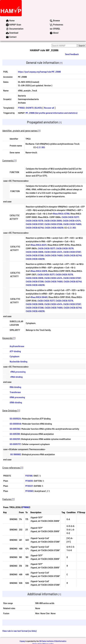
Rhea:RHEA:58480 (39, 297)
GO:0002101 (15, 439)
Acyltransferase (17, 346)
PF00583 (29, 491)
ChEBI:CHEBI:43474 (72, 221)
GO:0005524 (15, 419)
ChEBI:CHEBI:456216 (54, 228)
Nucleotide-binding (18, 361)
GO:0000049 (15, 424)
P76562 (21, 108)
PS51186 (29, 476)
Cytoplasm (15, 356)
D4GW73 (30, 108)
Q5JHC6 (38, 108)
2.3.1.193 (41, 147)
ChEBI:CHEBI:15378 (35, 221)
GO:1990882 (16, 454)
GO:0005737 (15, 444)
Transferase (15, 392)
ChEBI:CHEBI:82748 (35, 228)
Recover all (49, 108)
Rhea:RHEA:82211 (39, 245)
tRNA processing (17, 397)
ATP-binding (15, 351)
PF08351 (29, 481)
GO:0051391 (15, 434)
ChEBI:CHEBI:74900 (72, 224)
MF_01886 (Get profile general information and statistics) (51, 113)
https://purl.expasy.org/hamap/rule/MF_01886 (39, 72)
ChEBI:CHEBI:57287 (35, 224)
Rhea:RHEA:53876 (39, 271)
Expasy (22, 641)
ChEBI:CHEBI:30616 (53, 221)
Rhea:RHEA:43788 (61, 214)
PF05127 (29, 486)
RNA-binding (15, 387)
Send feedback (72, 54)
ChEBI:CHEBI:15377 (70, 217)
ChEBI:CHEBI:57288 (53, 224)
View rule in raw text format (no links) (19, 631)
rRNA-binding (16, 377)
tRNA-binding (16, 402)
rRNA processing (18, 372)
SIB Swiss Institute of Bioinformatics (53, 641)
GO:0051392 (15, 429)
